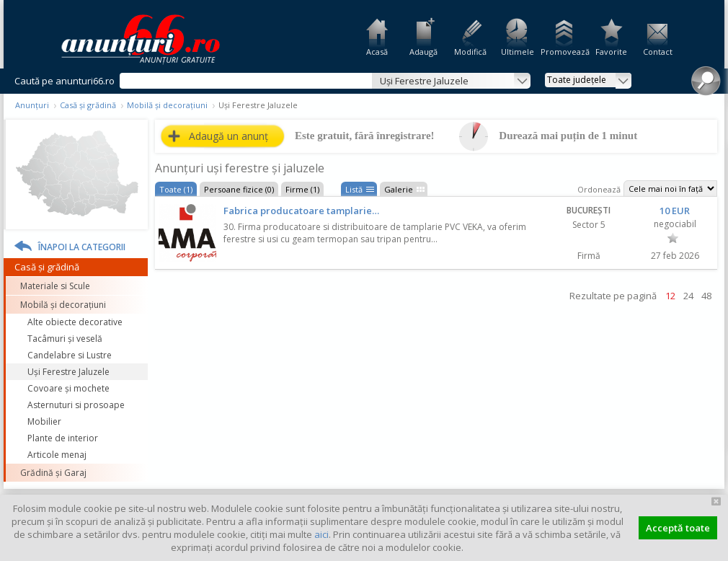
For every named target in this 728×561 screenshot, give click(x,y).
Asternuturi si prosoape (76, 405)
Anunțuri (32, 105)
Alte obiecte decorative (75, 322)
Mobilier (44, 421)
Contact (658, 52)
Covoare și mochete (68, 388)
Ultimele (518, 52)
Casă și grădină (88, 105)
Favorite (611, 52)
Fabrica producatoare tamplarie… (301, 211)
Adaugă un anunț (228, 136)
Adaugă (423, 52)
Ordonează (599, 189)
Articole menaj (57, 455)
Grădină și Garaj (53, 473)
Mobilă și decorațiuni (167, 105)
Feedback (719, 195)
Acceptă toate (678, 528)
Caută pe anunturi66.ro (65, 81)
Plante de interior (63, 438)
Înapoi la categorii (82, 247)
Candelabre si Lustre (70, 355)
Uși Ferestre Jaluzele (68, 372)
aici (321, 534)
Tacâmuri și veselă (65, 339)
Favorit (673, 238)
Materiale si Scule (55, 286)
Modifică (470, 52)
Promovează (564, 52)
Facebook (719, 244)
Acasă (377, 52)
